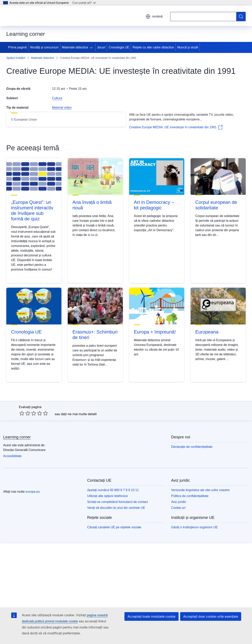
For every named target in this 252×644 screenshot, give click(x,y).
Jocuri (101, 47)
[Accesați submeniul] (92, 47)
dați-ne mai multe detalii (79, 490)
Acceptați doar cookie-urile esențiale (211, 616)
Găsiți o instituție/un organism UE (194, 604)
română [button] (154, 17)
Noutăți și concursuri (44, 47)
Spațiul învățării (16, 58)
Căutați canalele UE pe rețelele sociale (114, 604)
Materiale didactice (75, 47)
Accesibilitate (12, 533)
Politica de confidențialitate (190, 572)
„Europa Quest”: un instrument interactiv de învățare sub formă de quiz (32, 287)
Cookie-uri (178, 584)
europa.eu (33, 568)
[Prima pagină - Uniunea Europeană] (28, 16)
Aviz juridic (179, 578)
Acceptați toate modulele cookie (151, 616)
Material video (62, 108)
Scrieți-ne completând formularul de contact (118, 578)
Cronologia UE (119, 47)
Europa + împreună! (155, 408)
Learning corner (17, 514)
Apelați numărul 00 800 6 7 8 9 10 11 (113, 567)
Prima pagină (17, 47)
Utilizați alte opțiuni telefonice (107, 572)
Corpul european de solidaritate (216, 281)
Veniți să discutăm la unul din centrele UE (116, 584)
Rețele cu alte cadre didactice (153, 47)
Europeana (207, 408)
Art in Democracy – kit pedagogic (154, 281)
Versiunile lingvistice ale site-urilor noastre (200, 567)
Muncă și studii (188, 47)
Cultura (57, 98)
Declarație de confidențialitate (192, 523)
